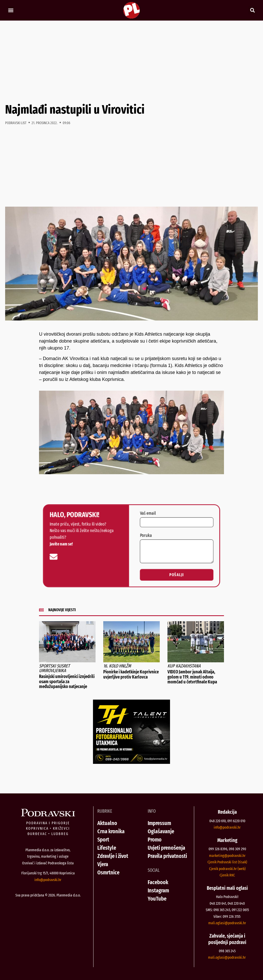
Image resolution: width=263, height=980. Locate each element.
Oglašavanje (161, 831)
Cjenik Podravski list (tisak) (227, 862)
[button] (11, 10)
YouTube (157, 899)
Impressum (159, 823)
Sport (103, 840)
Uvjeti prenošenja (166, 848)
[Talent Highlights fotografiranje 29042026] (131, 762)
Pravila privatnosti (167, 856)
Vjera (103, 864)
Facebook (158, 882)
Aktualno (107, 823)
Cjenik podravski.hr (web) (227, 869)
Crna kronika (111, 831)
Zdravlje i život (113, 856)
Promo (155, 840)
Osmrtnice (108, 872)
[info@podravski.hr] (49, 557)
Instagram (158, 890)
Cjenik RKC (227, 875)
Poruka (146, 535)
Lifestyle (107, 848)
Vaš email (149, 511)
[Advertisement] (131, 62)
